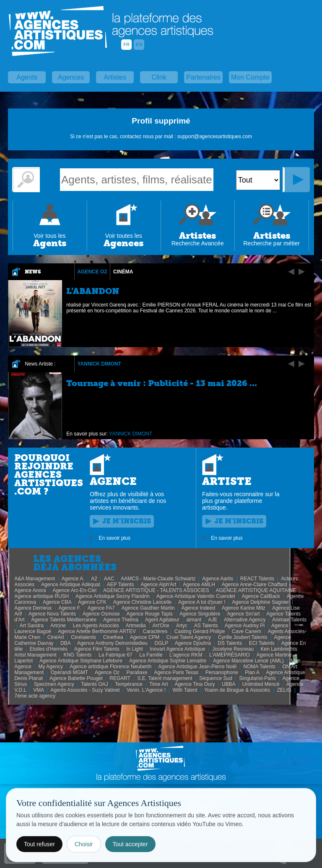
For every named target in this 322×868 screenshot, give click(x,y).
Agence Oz (92, 272)
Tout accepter (130, 844)
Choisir (84, 844)
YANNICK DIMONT (99, 364)
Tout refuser (39, 844)
